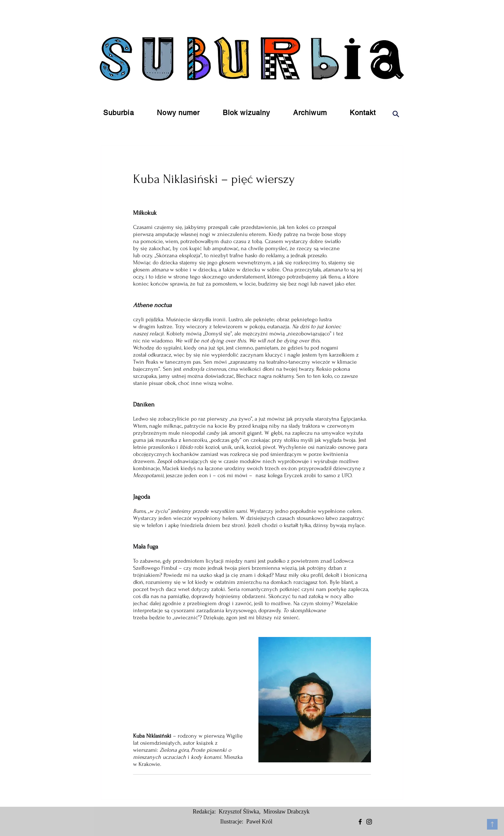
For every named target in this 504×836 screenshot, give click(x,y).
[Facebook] (360, 822)
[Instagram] (369, 822)
